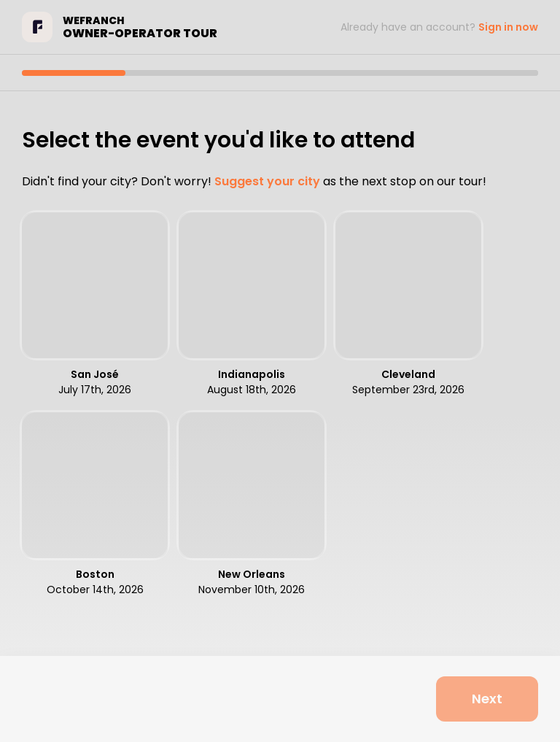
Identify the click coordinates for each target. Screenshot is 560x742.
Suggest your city (267, 181)
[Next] (487, 699)
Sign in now (508, 27)
